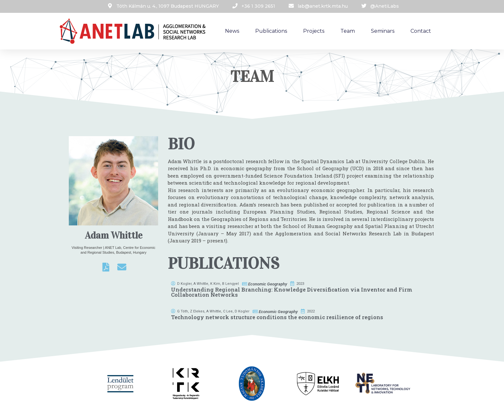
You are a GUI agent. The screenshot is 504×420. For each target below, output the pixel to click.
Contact (421, 31)
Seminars (383, 31)
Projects (314, 31)
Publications (271, 31)
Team (348, 31)
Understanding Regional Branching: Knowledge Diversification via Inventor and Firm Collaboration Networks (292, 292)
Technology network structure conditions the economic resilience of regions (277, 317)
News (232, 31)
